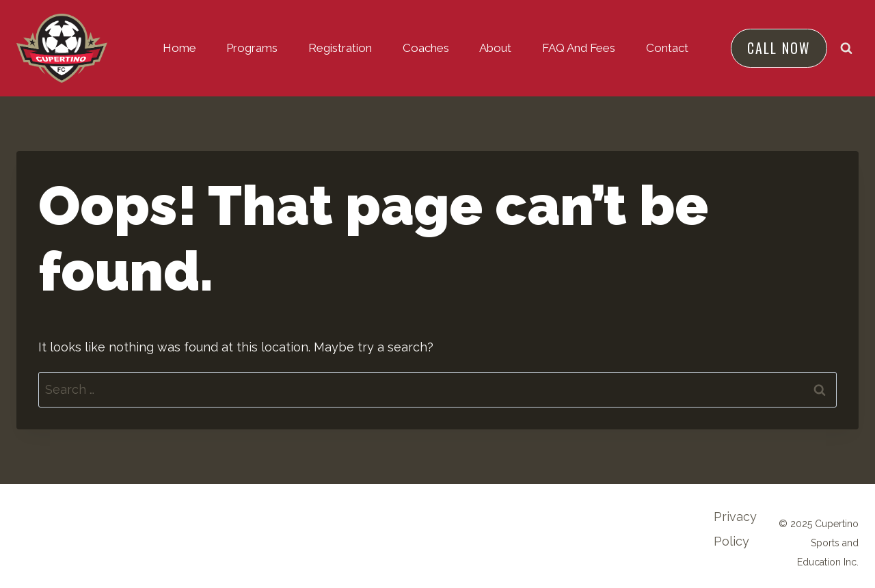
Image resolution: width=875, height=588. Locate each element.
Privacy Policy (735, 529)
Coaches (426, 48)
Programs (252, 48)
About (495, 48)
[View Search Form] (846, 48)
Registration (340, 48)
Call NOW (779, 48)
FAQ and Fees (579, 48)
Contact (667, 48)
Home (179, 48)
